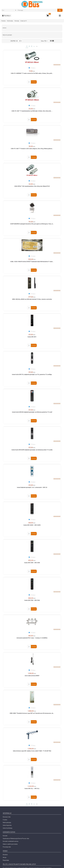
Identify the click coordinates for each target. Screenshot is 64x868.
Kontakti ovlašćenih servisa (11, 841)
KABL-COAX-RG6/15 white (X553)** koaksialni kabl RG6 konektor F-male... (32, 261)
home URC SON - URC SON (32, 563)
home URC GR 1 (32, 337)
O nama (5, 820)
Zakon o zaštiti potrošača (10, 844)
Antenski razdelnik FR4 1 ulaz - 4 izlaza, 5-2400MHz (32, 638)
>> (37, 46)
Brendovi (5, 855)
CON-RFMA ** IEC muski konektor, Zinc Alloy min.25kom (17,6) (32, 186)
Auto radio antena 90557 (32, 676)
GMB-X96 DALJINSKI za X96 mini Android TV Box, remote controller (32, 299)
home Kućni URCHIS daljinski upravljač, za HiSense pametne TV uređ (32, 412)
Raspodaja (6, 860)
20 (21, 41)
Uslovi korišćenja (8, 828)
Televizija (17, 21)
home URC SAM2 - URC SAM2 (32, 525)
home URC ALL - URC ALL (32, 788)
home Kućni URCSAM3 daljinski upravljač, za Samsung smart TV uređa (32, 450)
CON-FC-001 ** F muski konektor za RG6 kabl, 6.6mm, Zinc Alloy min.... (32, 111)
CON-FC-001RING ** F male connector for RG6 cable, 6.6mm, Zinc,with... (32, 73)
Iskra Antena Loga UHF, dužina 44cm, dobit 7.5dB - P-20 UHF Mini (32, 751)
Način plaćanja (7, 822)
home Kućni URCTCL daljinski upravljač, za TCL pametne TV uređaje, (32, 374)
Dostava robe (7, 817)
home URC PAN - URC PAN (32, 600)
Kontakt (5, 836)
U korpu (34, 82)
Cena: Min (44, 41)
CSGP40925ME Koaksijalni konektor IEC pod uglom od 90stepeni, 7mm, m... (32, 224)
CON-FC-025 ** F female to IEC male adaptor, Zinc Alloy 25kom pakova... (32, 149)
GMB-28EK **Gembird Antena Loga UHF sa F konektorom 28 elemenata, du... (32, 713)
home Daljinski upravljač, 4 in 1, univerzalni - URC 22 (32, 487)
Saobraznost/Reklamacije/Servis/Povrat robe (16, 838)
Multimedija (10, 21)
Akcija (5, 857)
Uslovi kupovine (7, 825)
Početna (3, 21)
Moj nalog (6, 16)
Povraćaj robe (7, 847)
